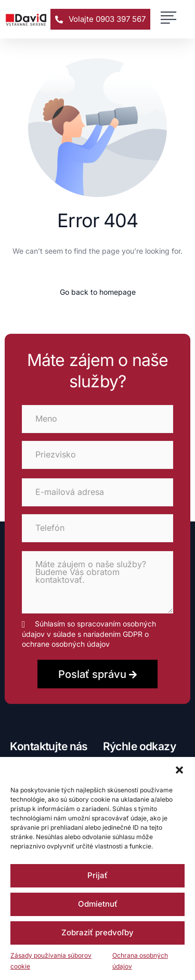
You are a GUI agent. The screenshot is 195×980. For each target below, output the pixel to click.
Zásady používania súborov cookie (51, 961)
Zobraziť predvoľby (97, 932)
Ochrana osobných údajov (140, 961)
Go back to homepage (98, 292)
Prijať (97, 875)
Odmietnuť (98, 904)
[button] (179, 770)
